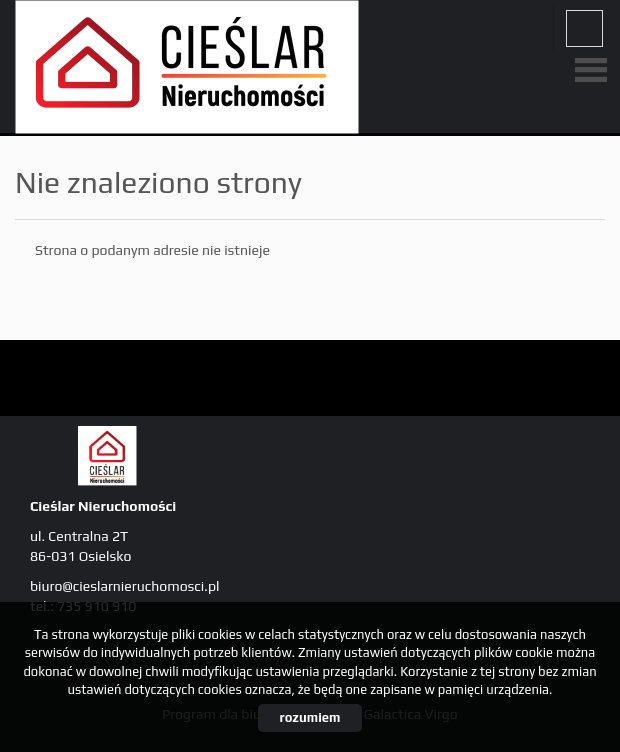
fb (584, 28)
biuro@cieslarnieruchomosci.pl (124, 586)
